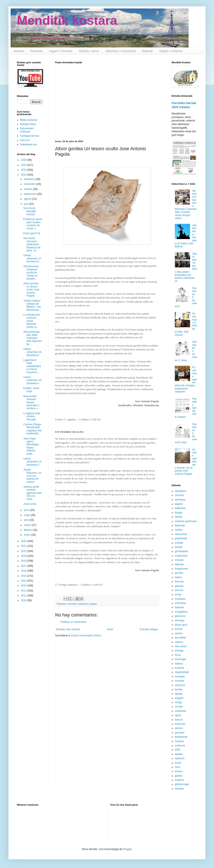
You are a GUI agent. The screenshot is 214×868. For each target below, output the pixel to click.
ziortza (179, 633)
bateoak (179, 607)
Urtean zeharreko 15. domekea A (33, 380)
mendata (180, 677)
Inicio (110, 629)
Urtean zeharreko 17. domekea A (33, 258)
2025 (24, 165)
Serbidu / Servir (89, 51)
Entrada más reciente (68, 629)
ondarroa (180, 746)
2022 (24, 541)
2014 (24, 581)
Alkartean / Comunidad (121, 51)
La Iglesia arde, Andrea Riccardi (32, 416)
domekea (72, 604)
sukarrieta (180, 711)
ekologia (180, 620)
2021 (24, 546)
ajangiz (179, 694)
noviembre (30, 184)
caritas (179, 530)
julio (27, 204)
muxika (179, 707)
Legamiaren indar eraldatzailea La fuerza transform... (32, 366)
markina (179, 741)
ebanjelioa (83, 604)
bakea (178, 577)
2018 (24, 561)
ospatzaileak (182, 672)
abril (27, 520)
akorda (179, 728)
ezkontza (180, 685)
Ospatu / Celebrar (171, 51)
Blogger (127, 849)
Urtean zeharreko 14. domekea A (33, 462)
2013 (24, 586)
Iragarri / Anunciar (61, 51)
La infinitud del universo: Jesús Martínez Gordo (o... (31, 321)
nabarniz (180, 758)
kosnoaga (180, 659)
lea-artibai (180, 638)
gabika (179, 776)
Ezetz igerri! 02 (32, 233)
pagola (93, 604)
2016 (24, 571)
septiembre (31, 194)
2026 (24, 160)
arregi (178, 594)
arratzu (179, 771)
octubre (28, 189)
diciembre (30, 179)
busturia (179, 668)
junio (27, 510)
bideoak (179, 564)
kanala (179, 689)
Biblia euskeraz (29, 120)
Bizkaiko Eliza (28, 124)
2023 (24, 175)
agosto (28, 199)
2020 (24, 551)
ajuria (178, 715)
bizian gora (181, 625)
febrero (28, 530)
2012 (24, 591)
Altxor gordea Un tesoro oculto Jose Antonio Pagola (31, 290)
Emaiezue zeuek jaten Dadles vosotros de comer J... (33, 224)
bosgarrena (181, 569)
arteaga (179, 651)
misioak (179, 560)
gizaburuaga (182, 784)
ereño (178, 763)
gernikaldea (181, 551)
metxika (179, 789)
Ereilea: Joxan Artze (31, 390)
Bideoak (148, 51)
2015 (24, 576)
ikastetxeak (181, 737)
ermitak (179, 543)
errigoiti (179, 698)
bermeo (179, 590)
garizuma (180, 616)
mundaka (180, 599)
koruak (179, 629)
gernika (179, 573)
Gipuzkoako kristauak (27, 130)
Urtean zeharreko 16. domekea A (33, 352)
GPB (177, 750)
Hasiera (19, 51)
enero (28, 535)
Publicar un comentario (73, 622)
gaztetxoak (181, 538)
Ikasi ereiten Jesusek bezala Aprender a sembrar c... (32, 402)
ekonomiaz (181, 534)
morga (178, 702)
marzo (28, 525)
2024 (24, 170)
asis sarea (181, 646)
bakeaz (179, 664)
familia (179, 517)
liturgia (179, 513)
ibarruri (179, 720)
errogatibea (181, 612)
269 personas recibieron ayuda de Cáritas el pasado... (31, 272)
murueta (179, 681)
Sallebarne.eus (29, 144)
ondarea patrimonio (186, 521)
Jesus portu (30, 504)
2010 (24, 600)
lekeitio (179, 754)
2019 (24, 556)
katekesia (180, 508)
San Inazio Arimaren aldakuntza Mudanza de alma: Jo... (32, 244)
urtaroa (179, 642)
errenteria (180, 603)
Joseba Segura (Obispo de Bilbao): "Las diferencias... (32, 305)
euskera (179, 780)
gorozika (180, 733)
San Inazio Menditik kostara (30, 211)
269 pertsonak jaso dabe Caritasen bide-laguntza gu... (33, 338)
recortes (179, 495)
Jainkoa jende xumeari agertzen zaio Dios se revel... (33, 493)
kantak (179, 547)
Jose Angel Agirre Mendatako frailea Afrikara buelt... (31, 446)
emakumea (181, 556)
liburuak (179, 582)
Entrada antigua (149, 629)
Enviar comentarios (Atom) (86, 636)
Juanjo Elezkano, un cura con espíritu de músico (32, 476)
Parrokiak (36, 51)
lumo (178, 767)
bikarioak (180, 525)
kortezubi (180, 724)
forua (178, 655)
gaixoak (179, 586)
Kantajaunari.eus (30, 136)
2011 (24, 596)
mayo (27, 515)
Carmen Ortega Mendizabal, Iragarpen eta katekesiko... (32, 429)
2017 (24, 566)
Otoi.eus (25, 140)
